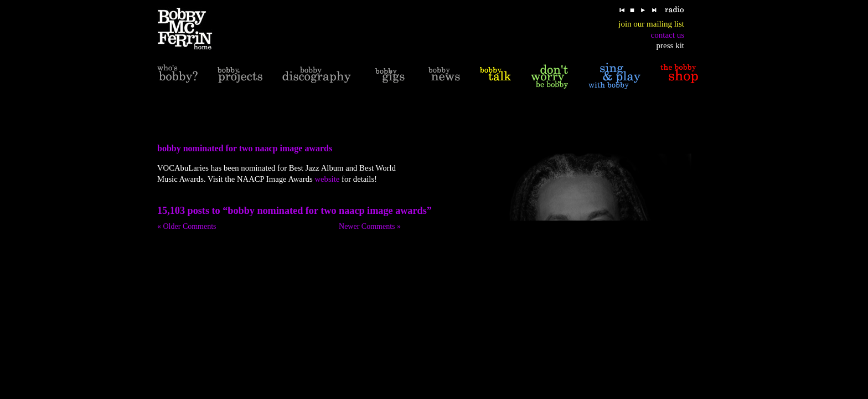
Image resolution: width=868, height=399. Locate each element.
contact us (668, 35)
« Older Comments (187, 226)
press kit (670, 45)
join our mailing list (651, 24)
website (327, 179)
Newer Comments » (370, 226)
